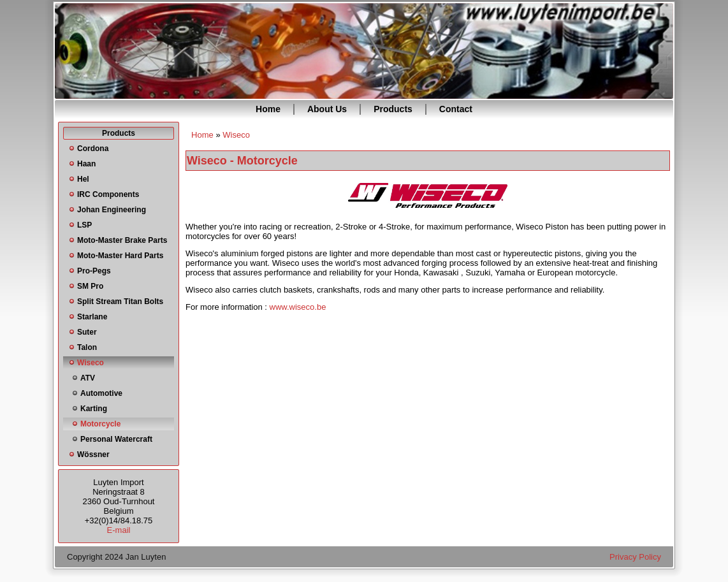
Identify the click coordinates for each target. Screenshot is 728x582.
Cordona (93, 149)
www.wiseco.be (298, 307)
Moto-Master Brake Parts (122, 240)
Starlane (92, 317)
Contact (456, 109)
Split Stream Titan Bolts (120, 302)
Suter (87, 332)
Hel (83, 179)
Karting (94, 409)
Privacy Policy (635, 557)
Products (393, 109)
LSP (84, 225)
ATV (88, 378)
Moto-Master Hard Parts (120, 256)
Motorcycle (100, 424)
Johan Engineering (112, 210)
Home (268, 109)
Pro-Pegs (94, 271)
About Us (327, 109)
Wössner (93, 455)
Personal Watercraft (116, 439)
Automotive (101, 393)
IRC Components (108, 194)
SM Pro (90, 286)
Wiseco (91, 363)
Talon (87, 347)
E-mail (119, 530)
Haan (86, 164)
